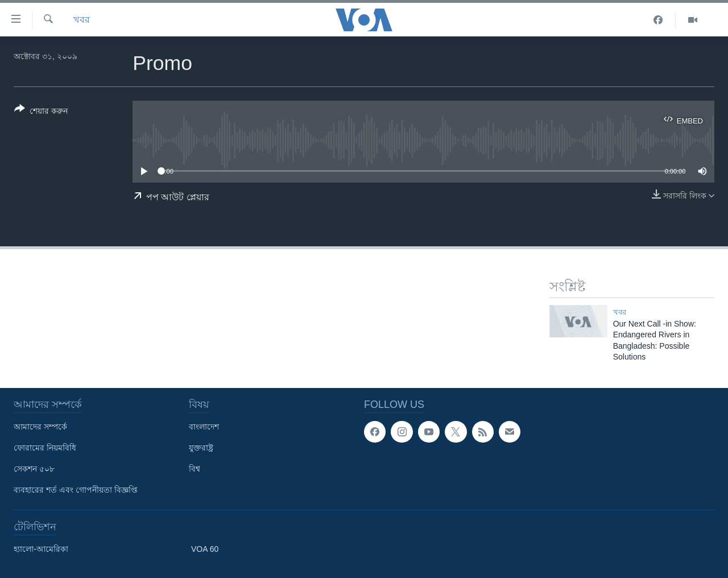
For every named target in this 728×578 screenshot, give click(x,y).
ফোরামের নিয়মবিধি (45, 448)
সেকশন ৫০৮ (34, 469)
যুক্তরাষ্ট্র (201, 448)
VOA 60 (205, 549)
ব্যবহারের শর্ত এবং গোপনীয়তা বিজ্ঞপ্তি (76, 490)
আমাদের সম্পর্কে (40, 427)
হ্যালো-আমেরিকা (41, 549)
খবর (82, 20)
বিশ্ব (195, 469)
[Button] (41, 112)
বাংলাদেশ (204, 427)
